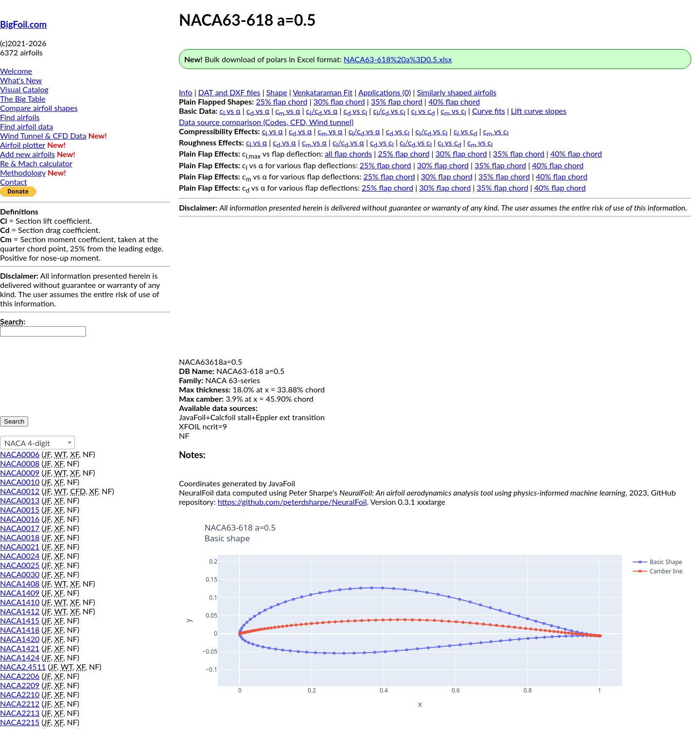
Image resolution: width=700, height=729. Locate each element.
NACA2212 (20, 703)
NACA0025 (20, 565)
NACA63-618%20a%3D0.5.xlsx (398, 59)
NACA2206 (20, 676)
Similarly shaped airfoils (457, 92)
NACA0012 (20, 491)
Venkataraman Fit (323, 92)
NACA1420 (20, 639)
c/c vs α (322, 111)
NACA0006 (20, 454)
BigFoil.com (23, 24)
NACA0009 (20, 472)
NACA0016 (20, 519)
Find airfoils (20, 117)
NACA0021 (20, 546)
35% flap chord (397, 101)
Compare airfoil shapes (39, 108)
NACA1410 (20, 602)
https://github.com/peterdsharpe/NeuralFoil (292, 502)
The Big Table (23, 98)
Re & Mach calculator (36, 163)
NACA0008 (20, 463)
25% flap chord (281, 101)
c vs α (230, 111)
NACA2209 (20, 685)
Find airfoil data (26, 126)
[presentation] (40, 372)
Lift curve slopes (539, 111)
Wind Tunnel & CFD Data (43, 135)
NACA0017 (20, 528)
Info (186, 92)
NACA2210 (20, 694)
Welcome (16, 71)
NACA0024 (20, 556)
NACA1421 (20, 648)
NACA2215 (20, 722)
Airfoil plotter (23, 145)
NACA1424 (20, 657)
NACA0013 (20, 500)
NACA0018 (20, 537)
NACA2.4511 (23, 667)
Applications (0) (385, 92)
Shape (277, 92)
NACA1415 (20, 620)
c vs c (356, 111)
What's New (21, 80)
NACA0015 (20, 509)
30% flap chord (339, 101)
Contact (13, 182)
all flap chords (348, 153)
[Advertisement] (435, 289)
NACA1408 (20, 583)
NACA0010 (20, 482)
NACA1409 (20, 593)
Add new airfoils (27, 154)
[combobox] (37, 443)
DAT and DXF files (229, 92)
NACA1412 (20, 611)
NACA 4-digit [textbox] (27, 443)
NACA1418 (20, 630)
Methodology (23, 172)
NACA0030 (20, 574)
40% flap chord (454, 101)
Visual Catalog (24, 89)
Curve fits (489, 111)
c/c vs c (389, 111)
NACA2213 (20, 713)
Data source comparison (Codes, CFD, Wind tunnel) (266, 122)
